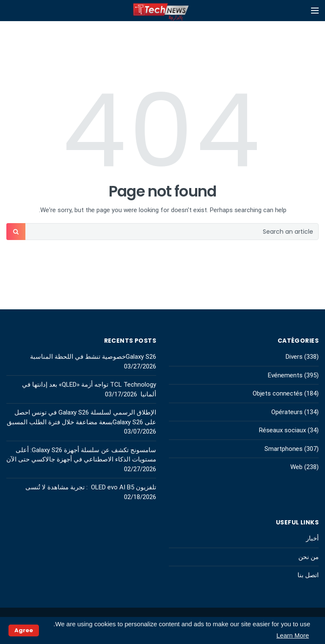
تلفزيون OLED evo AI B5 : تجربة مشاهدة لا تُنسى (91, 487)
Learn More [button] (293, 635)
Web (296, 467)
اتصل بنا (308, 575)
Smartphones (284, 449)
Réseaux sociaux (282, 430)
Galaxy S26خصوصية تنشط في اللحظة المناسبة (93, 357)
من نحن (308, 557)
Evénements (285, 375)
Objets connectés (278, 393)
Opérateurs (287, 412)
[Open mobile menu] (315, 11)
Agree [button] (24, 630)
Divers (294, 357)
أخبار (312, 538)
